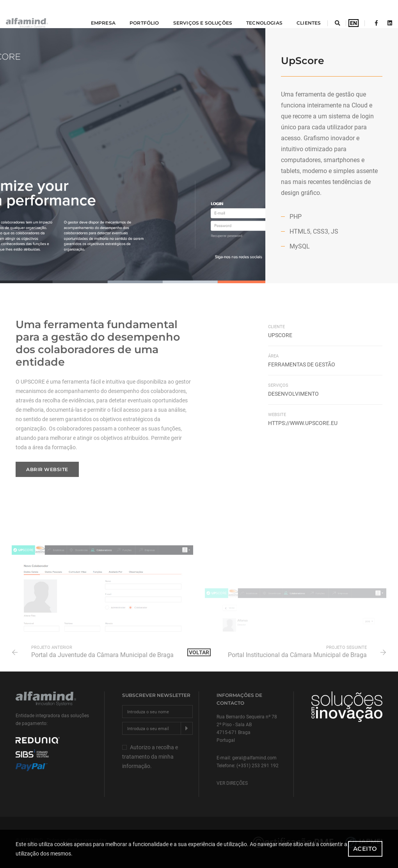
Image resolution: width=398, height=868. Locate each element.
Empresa (91, 14)
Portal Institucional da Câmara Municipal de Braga (297, 655)
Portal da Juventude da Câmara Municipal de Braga (102, 655)
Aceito (365, 849)
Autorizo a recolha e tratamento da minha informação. (150, 757)
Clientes (297, 14)
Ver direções (232, 783)
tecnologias (253, 14)
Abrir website (47, 469)
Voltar (199, 652)
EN (354, 14)
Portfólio (133, 14)
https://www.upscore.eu (303, 423)
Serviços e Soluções (191, 14)
